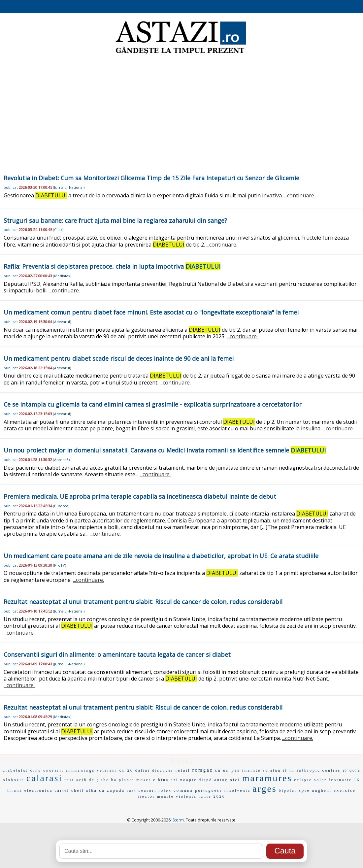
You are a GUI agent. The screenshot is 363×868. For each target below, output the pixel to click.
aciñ (82, 780)
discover (163, 770)
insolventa (237, 790)
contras (332, 770)
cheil (78, 790)
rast (132, 790)
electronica (39, 790)
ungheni (322, 790)
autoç (221, 780)
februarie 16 (344, 780)
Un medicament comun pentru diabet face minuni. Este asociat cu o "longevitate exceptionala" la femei (151, 312)
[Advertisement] (181, 123)
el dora (351, 770)
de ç (94, 780)
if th (289, 770)
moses (144, 780)
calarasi (45, 778)
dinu (36, 770)
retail (183, 770)
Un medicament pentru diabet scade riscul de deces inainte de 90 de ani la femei (119, 358)
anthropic (308, 770)
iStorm (178, 820)
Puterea (61, 506)
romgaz (203, 770)
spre (305, 790)
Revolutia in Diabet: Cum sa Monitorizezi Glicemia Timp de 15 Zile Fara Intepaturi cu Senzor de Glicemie (151, 178)
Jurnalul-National (69, 187)
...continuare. (300, 195)
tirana (15, 790)
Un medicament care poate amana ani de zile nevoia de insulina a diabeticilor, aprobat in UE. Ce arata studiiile (161, 556)
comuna (183, 790)
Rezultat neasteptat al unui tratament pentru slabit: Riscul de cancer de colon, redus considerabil (143, 602)
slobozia (14, 780)
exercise (345, 790)
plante (127, 780)
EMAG (181, 761)
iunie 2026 (212, 796)
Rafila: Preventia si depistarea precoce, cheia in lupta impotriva (112, 266)
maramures (267, 778)
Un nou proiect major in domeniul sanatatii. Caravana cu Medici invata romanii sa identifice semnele (165, 450)
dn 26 (126, 770)
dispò (205, 780)
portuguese (209, 790)
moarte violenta (177, 796)
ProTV (60, 565)
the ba (109, 780)
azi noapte (184, 780)
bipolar (288, 790)
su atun (272, 770)
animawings (80, 770)
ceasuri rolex (155, 790)
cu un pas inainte (238, 770)
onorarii (53, 770)
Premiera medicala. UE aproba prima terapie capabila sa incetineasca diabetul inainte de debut (140, 496)
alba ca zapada (105, 790)
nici (235, 780)
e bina (161, 780)
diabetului (16, 770)
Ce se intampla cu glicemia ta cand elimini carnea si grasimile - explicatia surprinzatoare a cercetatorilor (153, 404)
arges (265, 789)
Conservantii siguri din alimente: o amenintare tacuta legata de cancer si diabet (117, 654)
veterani (107, 770)
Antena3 (61, 460)
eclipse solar (310, 780)
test (69, 780)
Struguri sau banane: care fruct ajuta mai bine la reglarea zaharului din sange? (115, 220)
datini (143, 770)
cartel (62, 790)
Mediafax (62, 276)
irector (146, 796)
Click (58, 230)
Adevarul (62, 322)
